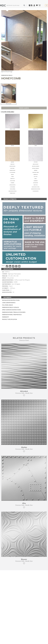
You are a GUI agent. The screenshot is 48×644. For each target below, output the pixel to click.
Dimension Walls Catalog (11, 524)
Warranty (6, 534)
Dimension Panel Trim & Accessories (14, 529)
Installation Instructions (11, 517)
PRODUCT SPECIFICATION (10, 536)
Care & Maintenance (9, 519)
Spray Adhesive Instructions (11, 526)
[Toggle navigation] (46, 5)
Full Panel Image (7, 522)
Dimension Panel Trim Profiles (12, 531)
